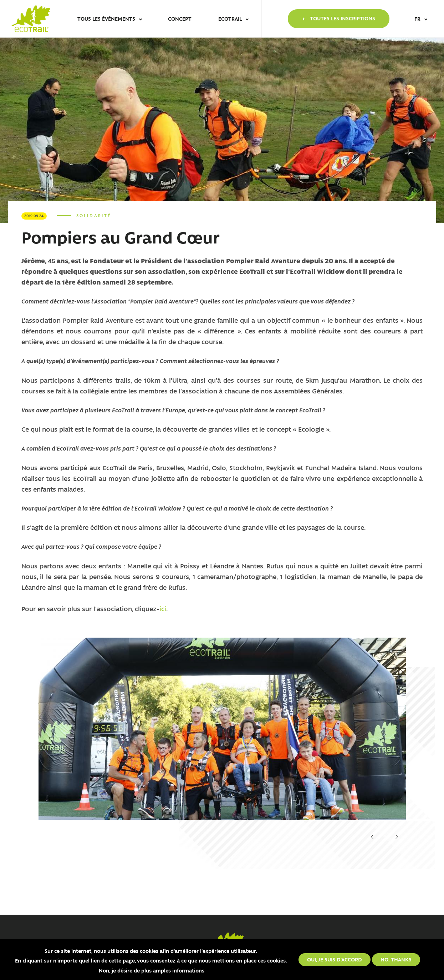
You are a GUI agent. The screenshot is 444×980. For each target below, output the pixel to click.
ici (163, 609)
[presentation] (372, 837)
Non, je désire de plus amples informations (152, 970)
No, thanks (396, 959)
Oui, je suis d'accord (335, 959)
